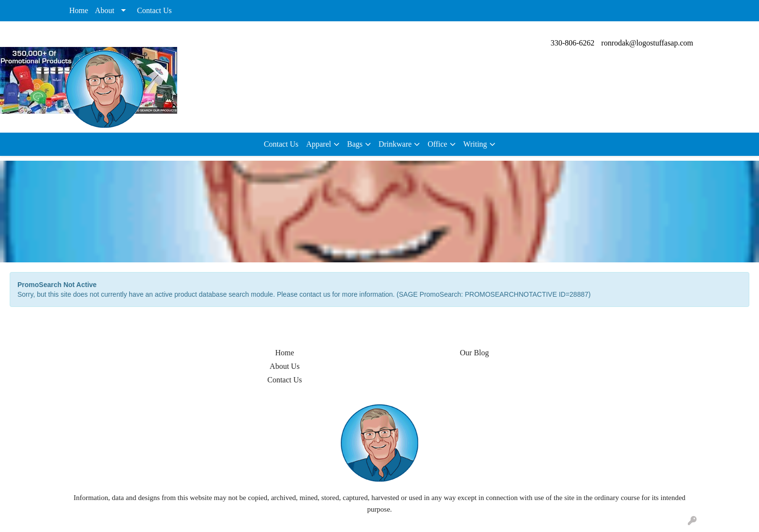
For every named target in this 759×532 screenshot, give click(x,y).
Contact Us (154, 10)
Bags (355, 144)
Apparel (319, 144)
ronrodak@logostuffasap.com (647, 43)
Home (79, 10)
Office (437, 144)
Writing (475, 144)
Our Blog (474, 353)
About (105, 10)
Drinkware (395, 144)
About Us (285, 366)
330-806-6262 (572, 43)
